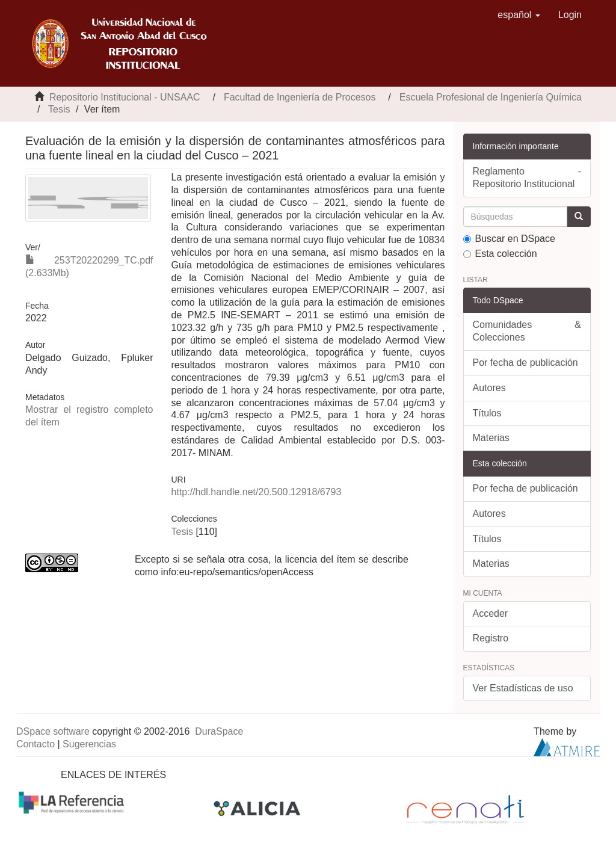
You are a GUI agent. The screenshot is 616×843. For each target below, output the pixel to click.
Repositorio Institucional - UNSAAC (125, 97)
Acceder (491, 613)
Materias (491, 438)
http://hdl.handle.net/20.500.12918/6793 (257, 492)
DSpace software (53, 731)
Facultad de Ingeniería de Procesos (300, 97)
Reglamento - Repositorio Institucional (527, 178)
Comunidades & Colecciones (527, 331)
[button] (519, 15)
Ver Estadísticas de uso (523, 688)
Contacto (35, 744)
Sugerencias (89, 744)
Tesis (59, 109)
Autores (489, 388)
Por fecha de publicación (525, 363)
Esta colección (500, 254)
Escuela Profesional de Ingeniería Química (491, 97)
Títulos (487, 413)
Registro (491, 638)
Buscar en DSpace (509, 239)
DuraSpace (219, 731)
